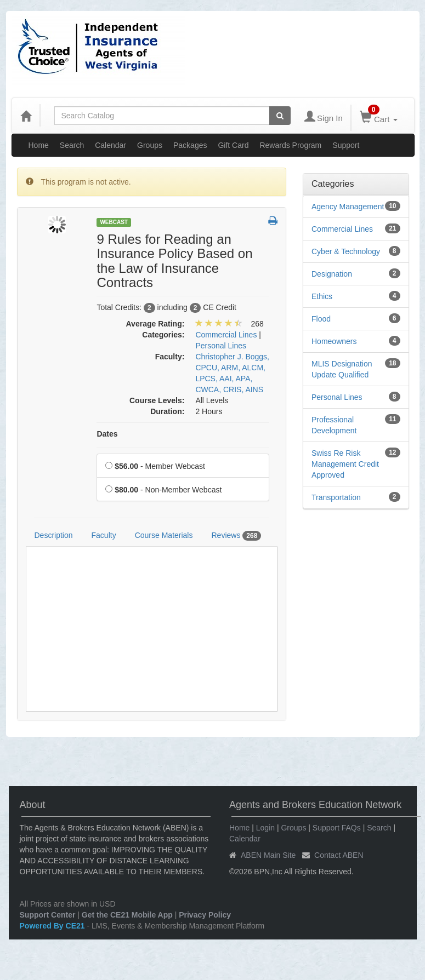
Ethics (322, 296)
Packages (190, 145)
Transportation (336, 497)
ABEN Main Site (268, 855)
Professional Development (334, 425)
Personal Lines (337, 397)
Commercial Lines (342, 229)
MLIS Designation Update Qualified (342, 369)
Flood (321, 319)
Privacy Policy (205, 915)
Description (54, 535)
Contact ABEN (339, 855)
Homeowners (334, 341)
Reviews (236, 536)
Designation (332, 274)
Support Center (48, 915)
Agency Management (348, 207)
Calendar (110, 145)
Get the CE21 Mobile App (127, 915)
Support (346, 145)
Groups (150, 145)
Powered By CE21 (53, 926)
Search (72, 145)
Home (39, 145)
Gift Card (233, 145)
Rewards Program (290, 145)
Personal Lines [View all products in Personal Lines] (221, 346)
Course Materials (164, 535)
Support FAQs (337, 828)
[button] (273, 221)
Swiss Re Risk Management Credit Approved (345, 464)
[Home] (26, 116)
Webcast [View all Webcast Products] (114, 222)
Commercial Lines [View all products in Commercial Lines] (226, 335)
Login (265, 828)
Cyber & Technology (346, 251)
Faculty (104, 535)
